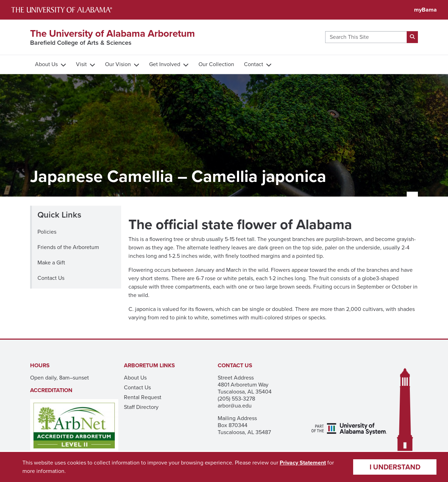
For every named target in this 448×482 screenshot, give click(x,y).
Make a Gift (51, 263)
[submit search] (412, 37)
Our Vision (118, 64)
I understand (395, 467)
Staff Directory (141, 407)
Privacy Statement (303, 463)
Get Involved (165, 64)
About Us (46, 64)
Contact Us (51, 278)
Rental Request (143, 397)
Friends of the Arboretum (68, 247)
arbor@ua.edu (235, 406)
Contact (254, 64)
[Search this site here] (366, 37)
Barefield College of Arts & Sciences (81, 43)
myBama (425, 10)
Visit (81, 64)
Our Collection (216, 64)
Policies (47, 232)
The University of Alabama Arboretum (113, 33)
